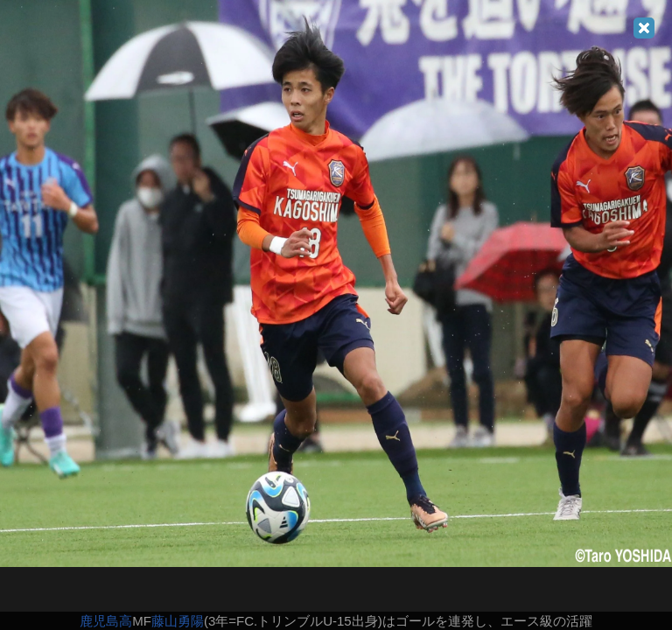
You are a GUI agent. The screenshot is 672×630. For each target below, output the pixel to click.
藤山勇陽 (178, 621)
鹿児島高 (106, 621)
